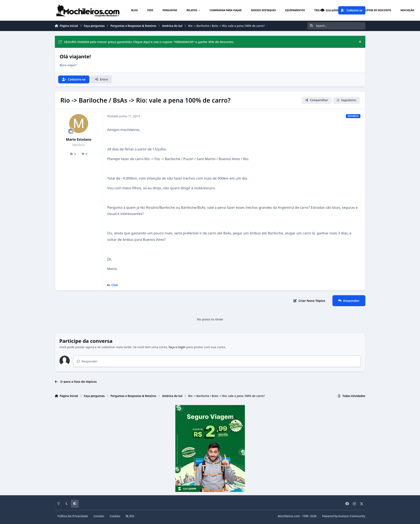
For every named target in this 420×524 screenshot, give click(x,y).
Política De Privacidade (73, 516)
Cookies (115, 516)
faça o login (177, 347)
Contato (99, 516)
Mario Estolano (79, 139)
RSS (130, 516)
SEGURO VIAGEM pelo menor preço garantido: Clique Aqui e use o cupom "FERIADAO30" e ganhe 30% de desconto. (146, 42)
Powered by (344, 516)
